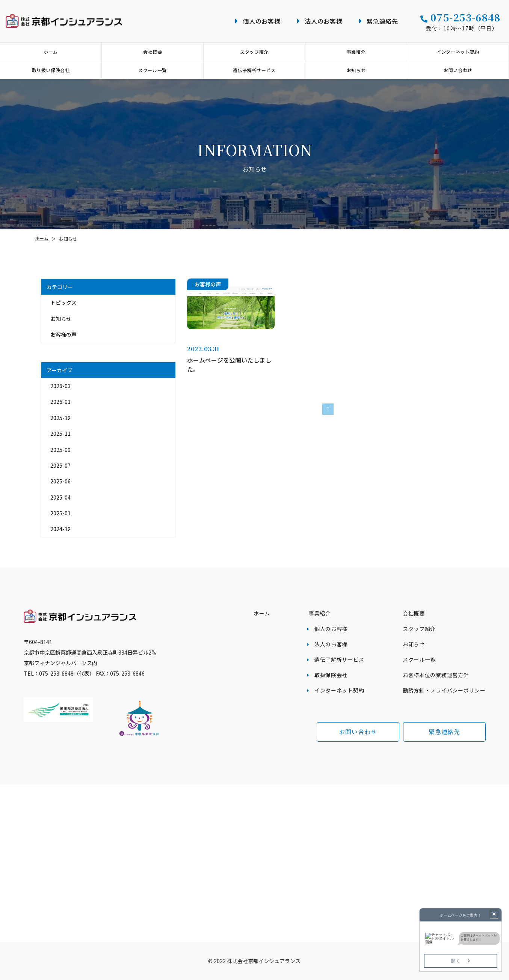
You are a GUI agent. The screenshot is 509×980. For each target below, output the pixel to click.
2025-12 (60, 418)
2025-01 (60, 513)
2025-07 (60, 465)
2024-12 (60, 529)
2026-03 (60, 386)
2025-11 (60, 434)
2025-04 (60, 497)
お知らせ (60, 319)
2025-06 (60, 481)
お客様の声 (63, 334)
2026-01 (60, 402)
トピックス (63, 303)
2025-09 (60, 450)
